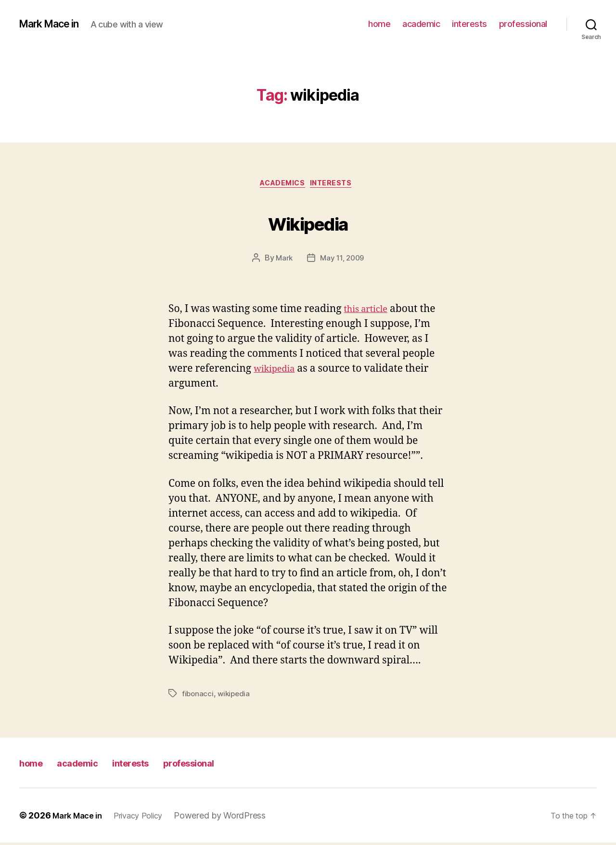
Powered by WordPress (232, 818)
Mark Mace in (55, 24)
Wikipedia (308, 222)
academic (421, 24)
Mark (282, 260)
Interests (337, 185)
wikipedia (277, 371)
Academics (282, 185)
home (379, 24)
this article (370, 312)
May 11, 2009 (342, 260)
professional (523, 24)
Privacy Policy (147, 818)
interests (469, 24)
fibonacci (198, 696)
